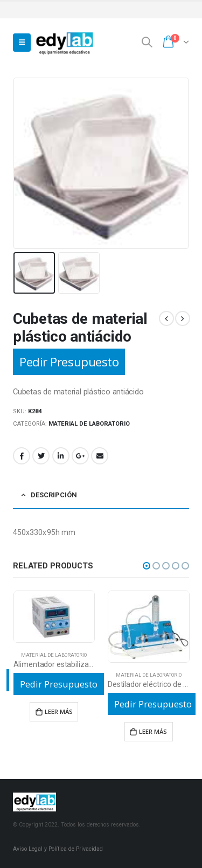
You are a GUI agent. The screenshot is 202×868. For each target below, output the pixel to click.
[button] (147, 566)
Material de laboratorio (89, 424)
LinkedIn (61, 456)
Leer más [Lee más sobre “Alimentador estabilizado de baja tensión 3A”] (59, 711)
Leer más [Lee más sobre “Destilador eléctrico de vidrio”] (153, 731)
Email (100, 456)
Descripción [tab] (54, 495)
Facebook (22, 456)
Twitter (41, 456)
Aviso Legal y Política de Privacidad (58, 849)
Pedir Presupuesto (69, 362)
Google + (80, 456)
